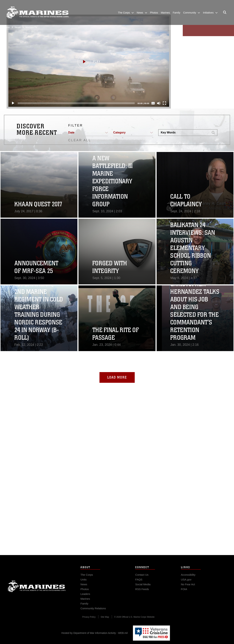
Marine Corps (37, 593)
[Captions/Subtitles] (153, 103)
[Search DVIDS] (184, 133)
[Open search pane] (225, 12)
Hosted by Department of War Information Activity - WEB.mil (94, 633)
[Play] (13, 103)
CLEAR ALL (80, 140)
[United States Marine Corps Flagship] (37, 13)
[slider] (76, 103)
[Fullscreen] (164, 103)
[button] (89, 62)
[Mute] (159, 103)
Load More (117, 377)
